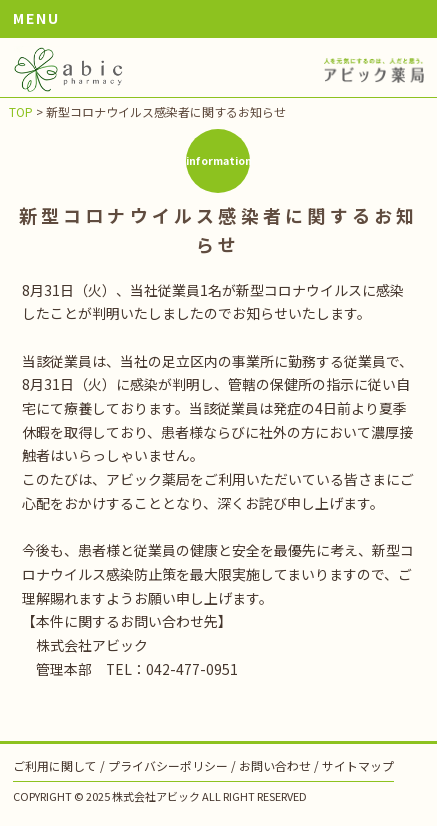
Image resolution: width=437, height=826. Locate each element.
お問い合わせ (275, 765)
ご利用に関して (55, 765)
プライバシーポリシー (168, 765)
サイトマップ (358, 765)
